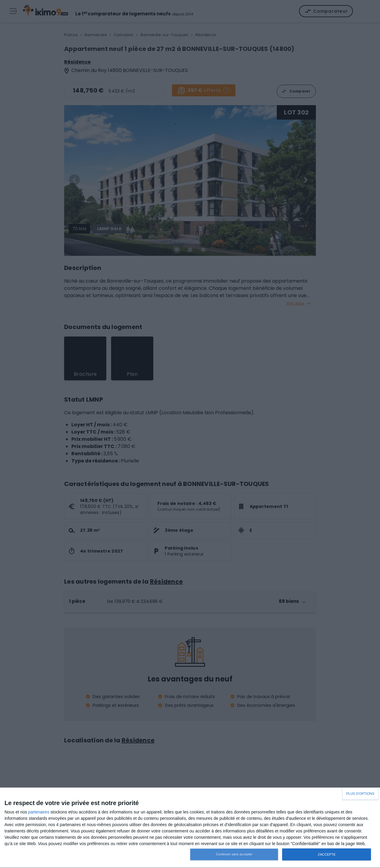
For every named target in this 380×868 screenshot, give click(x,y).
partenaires (39, 812)
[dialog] (190, 828)
